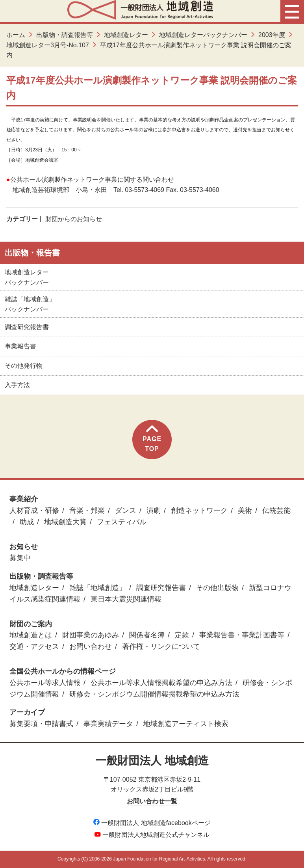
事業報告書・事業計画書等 (242, 635)
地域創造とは (31, 635)
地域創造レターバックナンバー (203, 35)
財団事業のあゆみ (91, 635)
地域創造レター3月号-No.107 (48, 45)
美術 (245, 510)
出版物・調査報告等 (65, 35)
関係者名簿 (147, 635)
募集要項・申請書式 (41, 724)
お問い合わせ (91, 646)
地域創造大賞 (65, 522)
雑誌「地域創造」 (98, 588)
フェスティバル (122, 522)
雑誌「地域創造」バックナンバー (30, 304)
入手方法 (17, 385)
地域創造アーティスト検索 (186, 724)
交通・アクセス (34, 646)
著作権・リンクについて (161, 646)
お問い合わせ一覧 (152, 801)
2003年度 (272, 35)
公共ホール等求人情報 (45, 683)
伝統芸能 (276, 510)
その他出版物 (217, 588)
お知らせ (24, 547)
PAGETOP (152, 439)
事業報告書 (20, 346)
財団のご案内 (31, 624)
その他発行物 (24, 366)
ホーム (16, 35)
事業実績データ (108, 724)
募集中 (20, 558)
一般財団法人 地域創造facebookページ (152, 823)
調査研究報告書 (27, 327)
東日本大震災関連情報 (126, 599)
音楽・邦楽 (87, 510)
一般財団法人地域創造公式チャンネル (152, 835)
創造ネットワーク (199, 510)
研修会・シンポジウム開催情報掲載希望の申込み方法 (154, 694)
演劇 (154, 510)
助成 (27, 522)
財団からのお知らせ (74, 219)
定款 (182, 635)
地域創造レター (126, 35)
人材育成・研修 (34, 510)
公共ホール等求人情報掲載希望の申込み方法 (161, 683)
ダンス (126, 510)
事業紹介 (24, 499)
